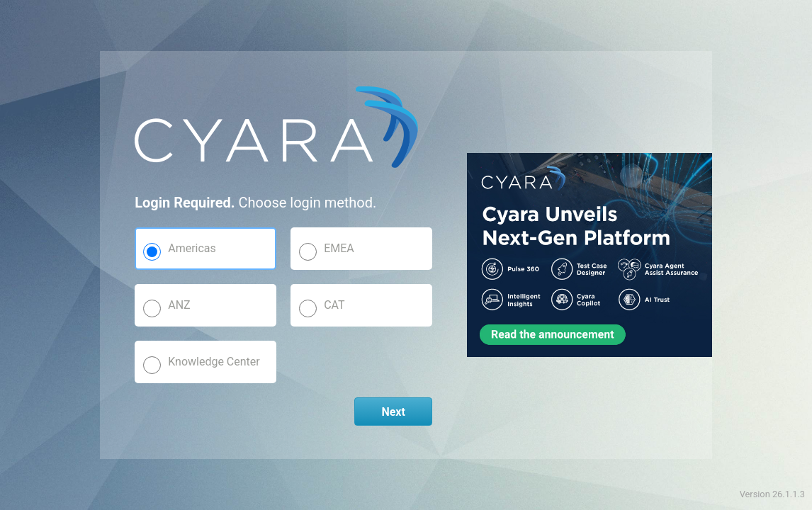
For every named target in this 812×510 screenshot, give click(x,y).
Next (393, 412)
